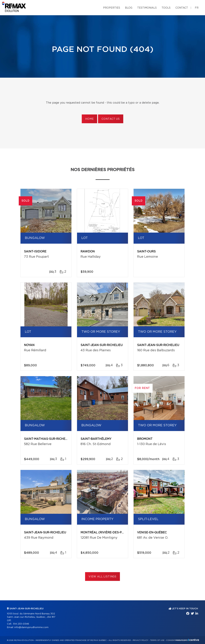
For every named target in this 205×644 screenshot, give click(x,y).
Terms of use (157, 640)
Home (89, 119)
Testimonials (147, 8)
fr (197, 8)
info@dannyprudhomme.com (31, 627)
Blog (129, 8)
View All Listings (102, 577)
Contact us (111, 119)
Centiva (193, 640)
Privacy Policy (140, 640)
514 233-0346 (21, 624)
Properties (112, 8)
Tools (166, 8)
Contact (182, 8)
